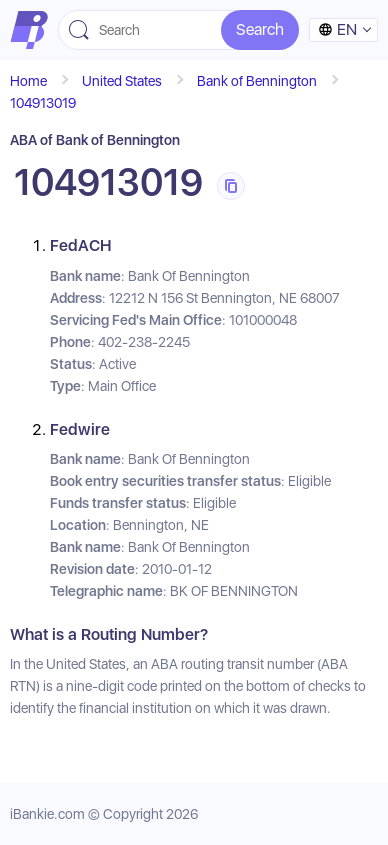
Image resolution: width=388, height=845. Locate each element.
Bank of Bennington (257, 81)
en (337, 29)
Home (28, 81)
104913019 (43, 103)
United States (122, 81)
